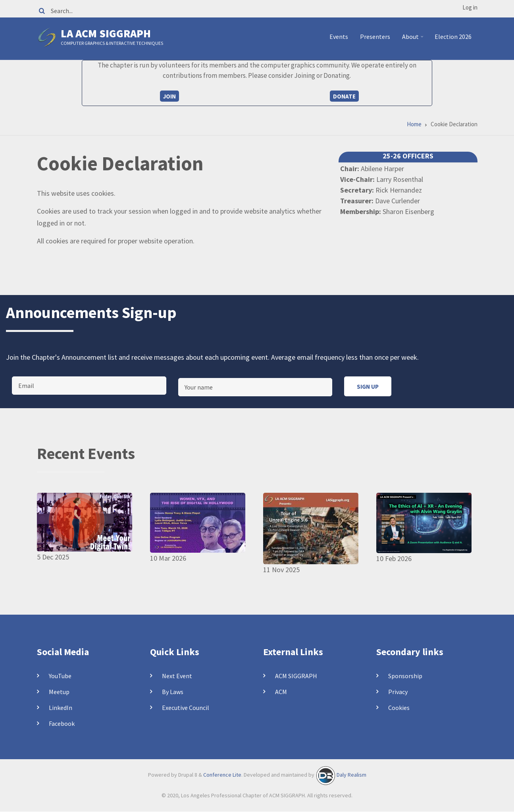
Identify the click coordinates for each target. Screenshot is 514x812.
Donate (344, 96)
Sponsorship (405, 676)
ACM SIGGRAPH (296, 676)
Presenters (375, 37)
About (414, 40)
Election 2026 (453, 37)
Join (169, 96)
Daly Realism (351, 775)
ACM (281, 692)
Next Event (177, 676)
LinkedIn (61, 708)
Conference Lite (222, 775)
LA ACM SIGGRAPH (106, 33)
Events (339, 37)
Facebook (62, 723)
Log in (470, 7)
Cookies (399, 708)
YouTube (60, 676)
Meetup (59, 692)
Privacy (398, 692)
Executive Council (186, 708)
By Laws (173, 692)
